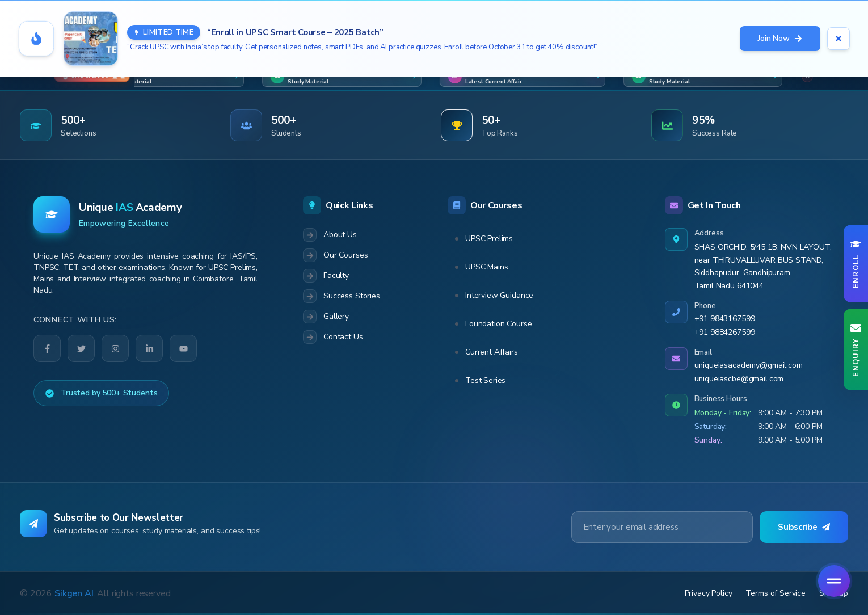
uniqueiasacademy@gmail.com (749, 365)
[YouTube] (183, 348)
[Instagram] (115, 348)
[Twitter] (81, 348)
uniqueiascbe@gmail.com (739, 379)
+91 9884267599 (725, 332)
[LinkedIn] (149, 348)
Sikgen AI (74, 593)
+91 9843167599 (725, 319)
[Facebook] (47, 348)
